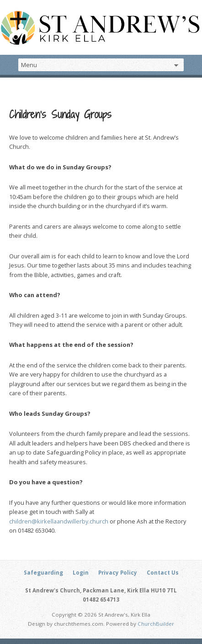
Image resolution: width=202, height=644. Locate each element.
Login (81, 573)
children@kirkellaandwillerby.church (59, 521)
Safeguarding (43, 573)
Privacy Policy (118, 573)
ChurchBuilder (156, 624)
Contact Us (163, 573)
